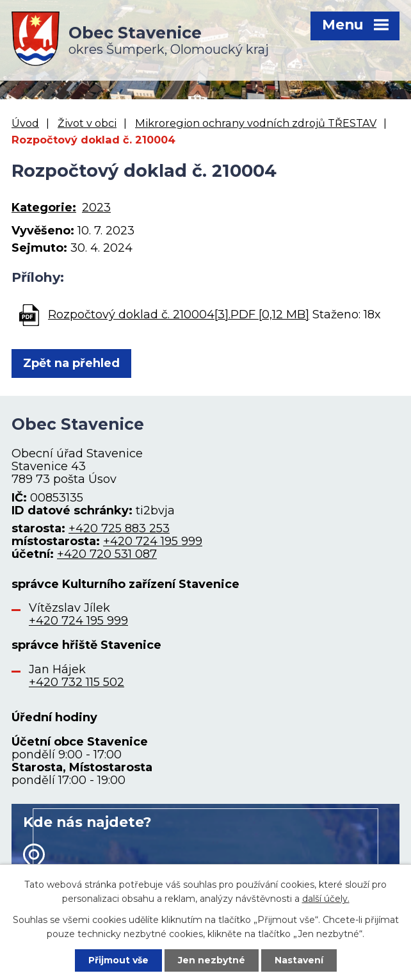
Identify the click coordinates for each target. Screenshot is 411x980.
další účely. (326, 899)
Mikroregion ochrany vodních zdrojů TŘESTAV (256, 123)
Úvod (25, 123)
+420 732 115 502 (77, 682)
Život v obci (87, 123)
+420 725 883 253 (119, 528)
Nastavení (299, 960)
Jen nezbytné (212, 960)
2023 (96, 208)
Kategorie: (44, 208)
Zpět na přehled (71, 363)
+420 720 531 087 (107, 554)
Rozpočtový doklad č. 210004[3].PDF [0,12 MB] (179, 314)
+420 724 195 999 (153, 541)
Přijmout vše (118, 960)
